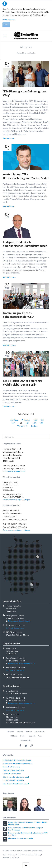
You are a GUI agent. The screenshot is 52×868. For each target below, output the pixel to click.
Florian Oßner (22, 53)
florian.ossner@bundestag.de (14, 471)
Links (20, 855)
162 (34, 423)
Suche (5, 855)
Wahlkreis (14, 736)
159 (13, 423)
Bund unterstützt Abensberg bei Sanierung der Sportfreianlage (26, 829)
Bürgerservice (26, 740)
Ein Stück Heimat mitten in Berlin (21, 838)
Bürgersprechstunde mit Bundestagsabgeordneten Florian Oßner (28, 823)
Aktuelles (10, 731)
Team (40, 736)
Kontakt (16, 857)
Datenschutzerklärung (32, 855)
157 (35, 420)
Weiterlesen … (9, 138)
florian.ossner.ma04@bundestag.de (17, 500)
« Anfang (14, 420)
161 (27, 423)
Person (29, 731)
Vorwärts (21, 426)
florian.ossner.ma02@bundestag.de (17, 530)
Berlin (23, 736)
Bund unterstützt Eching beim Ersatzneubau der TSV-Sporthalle (28, 834)
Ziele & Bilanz (40, 731)
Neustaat (31, 736)
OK (6, 25)
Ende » (34, 426)
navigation (5, 36)
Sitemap (12, 855)
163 (41, 423)
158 (42, 420)
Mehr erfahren (9, 19)
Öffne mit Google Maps (15, 628)
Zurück (27, 420)
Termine (20, 731)
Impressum (7, 857)
